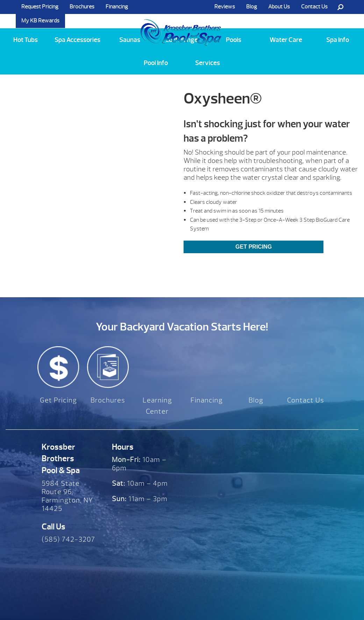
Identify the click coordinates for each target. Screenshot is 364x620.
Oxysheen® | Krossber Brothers (181, 26)
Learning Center (157, 406)
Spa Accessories (77, 40)
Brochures (82, 7)
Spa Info (338, 40)
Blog (252, 7)
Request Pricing (40, 7)
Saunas (130, 40)
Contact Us (314, 7)
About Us (279, 7)
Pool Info (156, 63)
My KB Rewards (40, 21)
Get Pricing (254, 247)
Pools (234, 40)
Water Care (286, 40)
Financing (117, 7)
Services (208, 63)
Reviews (225, 7)
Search (340, 7)
